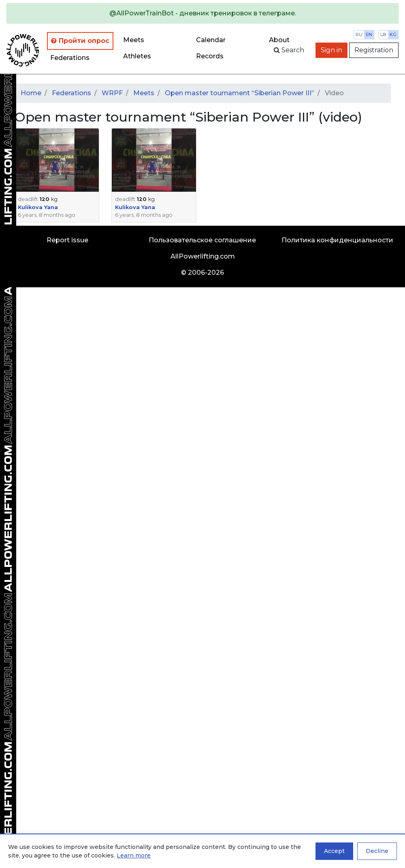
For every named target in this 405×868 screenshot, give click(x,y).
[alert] (202, 13)
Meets (134, 40)
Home (31, 93)
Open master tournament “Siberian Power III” (240, 93)
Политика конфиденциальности (337, 240)
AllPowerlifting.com (203, 256)
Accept (334, 851)
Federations (70, 58)
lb (383, 34)
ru (359, 34)
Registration (374, 50)
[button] (57, 160)
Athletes (137, 56)
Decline (377, 851)
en (369, 34)
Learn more (134, 855)
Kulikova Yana (38, 207)
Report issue (67, 240)
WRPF (112, 93)
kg (393, 34)
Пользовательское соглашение (202, 240)
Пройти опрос (80, 41)
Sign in (331, 50)
